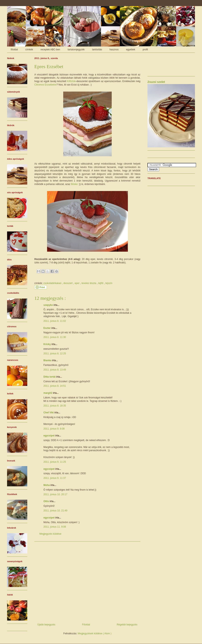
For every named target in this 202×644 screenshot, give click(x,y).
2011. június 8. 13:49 (55, 370)
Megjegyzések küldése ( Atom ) (95, 633)
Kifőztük (71, 81)
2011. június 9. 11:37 (55, 478)
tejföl (101, 283)
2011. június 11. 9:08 (55, 527)
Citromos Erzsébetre (45, 85)
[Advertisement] (87, 581)
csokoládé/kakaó (53, 283)
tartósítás (97, 50)
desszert (68, 283)
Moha (47, 485)
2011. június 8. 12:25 (55, 354)
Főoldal (86, 625)
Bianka (48, 360)
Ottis (47, 501)
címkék (29, 50)
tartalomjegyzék (76, 50)
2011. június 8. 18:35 (55, 406)
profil (145, 50)
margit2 (48, 393)
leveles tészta (89, 283)
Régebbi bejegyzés (127, 625)
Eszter (47, 328)
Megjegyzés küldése (50, 534)
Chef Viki (49, 413)
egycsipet (49, 436)
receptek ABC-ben (50, 50)
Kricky (47, 344)
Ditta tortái (50, 377)
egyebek (131, 50)
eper (77, 283)
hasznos (114, 50)
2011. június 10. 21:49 (55, 511)
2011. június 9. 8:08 (54, 429)
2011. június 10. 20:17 (55, 494)
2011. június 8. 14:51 (55, 386)
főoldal (14, 50)
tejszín (109, 283)
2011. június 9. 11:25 (55, 462)
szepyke (48, 305)
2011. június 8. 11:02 (55, 321)
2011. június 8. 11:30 (55, 337)
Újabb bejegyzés (46, 625)
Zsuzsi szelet (156, 82)
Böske (74, 184)
